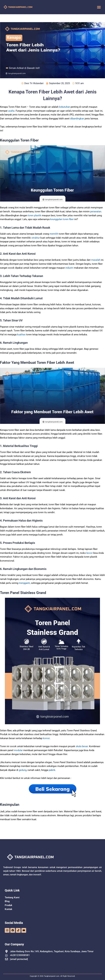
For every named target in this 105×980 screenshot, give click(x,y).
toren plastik (35, 215)
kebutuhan (65, 107)
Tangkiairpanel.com (52, 976)
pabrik (52, 770)
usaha (11, 111)
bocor (90, 553)
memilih (54, 234)
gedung (23, 770)
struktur (36, 238)
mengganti (24, 583)
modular (18, 750)
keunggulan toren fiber (62, 219)
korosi (46, 738)
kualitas (21, 335)
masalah (96, 260)
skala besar (82, 746)
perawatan (96, 212)
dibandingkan (77, 119)
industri (69, 268)
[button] (99, 7)
